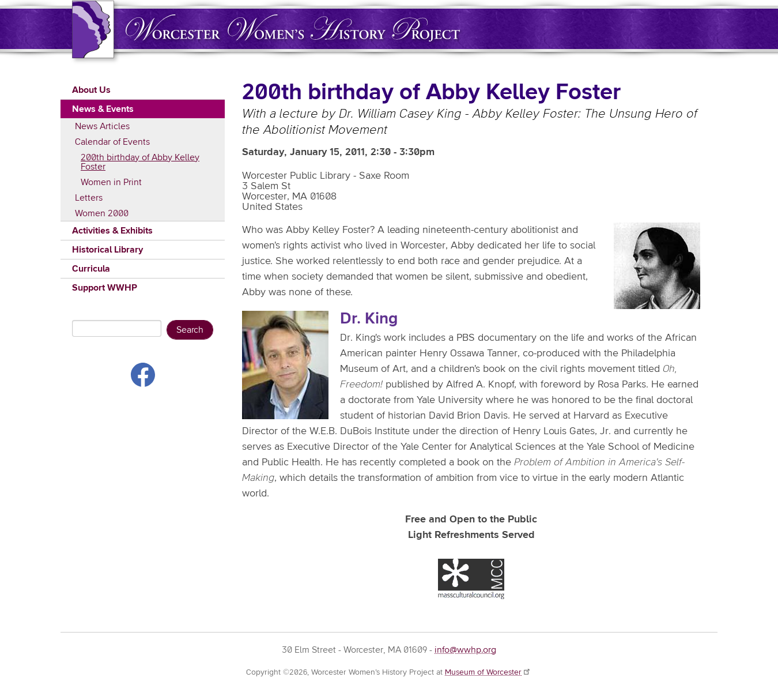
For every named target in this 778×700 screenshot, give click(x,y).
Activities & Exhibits (112, 231)
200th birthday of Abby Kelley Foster (140, 162)
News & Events (103, 109)
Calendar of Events (112, 142)
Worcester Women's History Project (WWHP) (293, 28)
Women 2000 (102, 213)
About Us (91, 90)
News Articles (102, 126)
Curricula (91, 269)
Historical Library (107, 250)
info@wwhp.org (465, 650)
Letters (89, 198)
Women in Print (111, 182)
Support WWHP (105, 288)
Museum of (488, 672)
